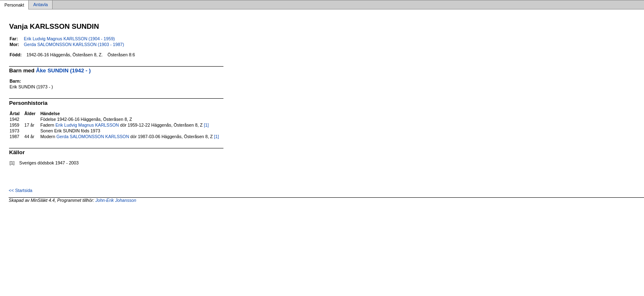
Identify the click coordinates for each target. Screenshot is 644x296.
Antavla (41, 5)
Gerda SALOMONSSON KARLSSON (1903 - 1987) (74, 44)
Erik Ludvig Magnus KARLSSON (87, 125)
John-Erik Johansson (116, 200)
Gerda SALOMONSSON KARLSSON (93, 136)
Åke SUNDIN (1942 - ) (63, 71)
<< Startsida (20, 190)
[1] (206, 125)
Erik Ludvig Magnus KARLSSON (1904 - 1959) (69, 39)
